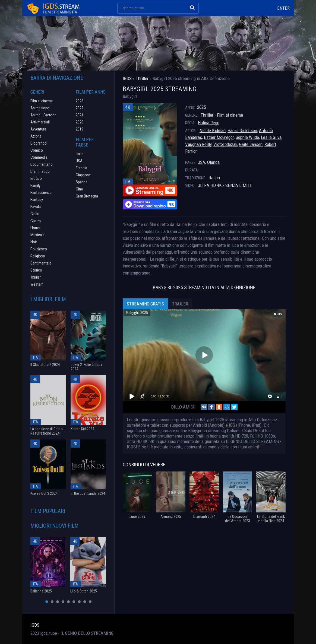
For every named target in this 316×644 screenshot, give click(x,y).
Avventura (38, 129)
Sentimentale (41, 263)
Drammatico (40, 171)
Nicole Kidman (213, 130)
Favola (36, 207)
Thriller (207, 115)
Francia (81, 168)
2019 (80, 129)
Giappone (83, 175)
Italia (80, 154)
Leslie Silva (271, 137)
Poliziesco (39, 249)
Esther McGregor (219, 137)
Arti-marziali (40, 122)
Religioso (38, 256)
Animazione (40, 108)
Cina (79, 189)
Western (37, 284)
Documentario (42, 164)
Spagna (82, 182)
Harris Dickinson (242, 130)
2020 (80, 122)
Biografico (39, 143)
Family (35, 186)
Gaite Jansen (251, 144)
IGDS (35, 625)
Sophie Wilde (247, 137)
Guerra (36, 221)
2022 (80, 108)
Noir (34, 242)
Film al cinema (230, 115)
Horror (35, 228)
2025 (201, 107)
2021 (80, 115)
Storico (36, 270)
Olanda (213, 162)
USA (201, 162)
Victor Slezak (225, 144)
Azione (36, 136)
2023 (80, 101)
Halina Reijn (209, 123)
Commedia (39, 157)
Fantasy (37, 200)
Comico (37, 150)
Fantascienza (41, 193)
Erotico (36, 178)
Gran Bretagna (87, 196)
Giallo (35, 214)
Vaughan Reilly (198, 144)
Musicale (37, 235)
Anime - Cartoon (43, 115)
